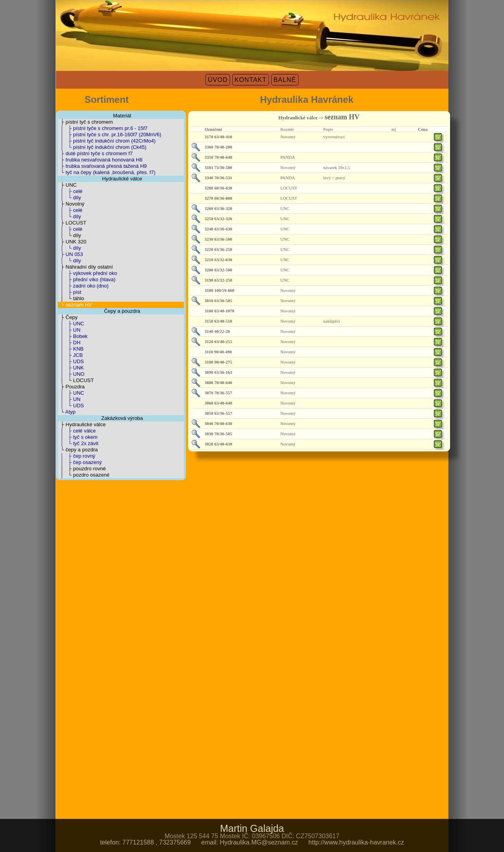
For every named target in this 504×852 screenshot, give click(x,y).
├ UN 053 (70, 254)
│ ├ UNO (71, 374)
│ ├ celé (70, 191)
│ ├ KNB (71, 349)
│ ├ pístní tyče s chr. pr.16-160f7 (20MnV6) (110, 135)
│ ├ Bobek (73, 336)
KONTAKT (251, 80)
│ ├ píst (70, 292)
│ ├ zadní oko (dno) (83, 286)
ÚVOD (218, 80)
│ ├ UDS (71, 361)
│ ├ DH (69, 342)
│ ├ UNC (71, 324)
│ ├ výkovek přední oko (88, 273)
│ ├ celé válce (77, 431)
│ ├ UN (69, 330)
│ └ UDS (71, 406)
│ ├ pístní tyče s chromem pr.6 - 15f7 (103, 128)
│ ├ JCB (70, 355)
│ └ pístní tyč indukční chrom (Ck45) (102, 147)
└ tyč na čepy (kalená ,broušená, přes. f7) (107, 172)
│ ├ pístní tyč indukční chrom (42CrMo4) (107, 141)
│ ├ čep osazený (80, 462)
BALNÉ (285, 80)
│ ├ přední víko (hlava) (87, 279)
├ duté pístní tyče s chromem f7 (95, 153)
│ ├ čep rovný (77, 456)
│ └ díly (69, 198)
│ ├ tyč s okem (78, 437)
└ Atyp (67, 412)
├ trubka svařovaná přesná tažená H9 (102, 166)
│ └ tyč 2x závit (78, 443)
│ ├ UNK (71, 368)
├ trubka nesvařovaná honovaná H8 (100, 160)
